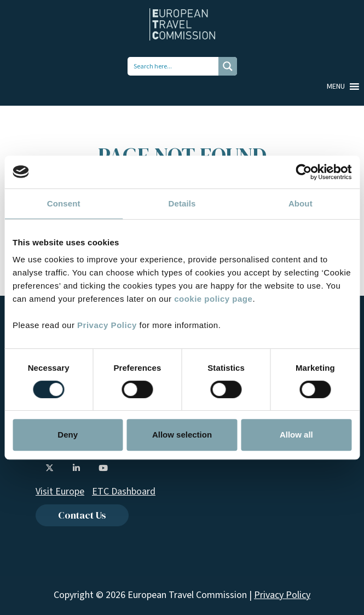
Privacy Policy (107, 325)
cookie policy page (213, 299)
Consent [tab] (64, 203)
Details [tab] (182, 203)
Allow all (296, 435)
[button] (336, 87)
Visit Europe (60, 492)
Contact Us (82, 515)
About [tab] (301, 203)
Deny (68, 435)
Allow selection (182, 435)
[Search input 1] (174, 66)
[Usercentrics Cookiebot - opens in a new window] (304, 172)
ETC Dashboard (124, 492)
